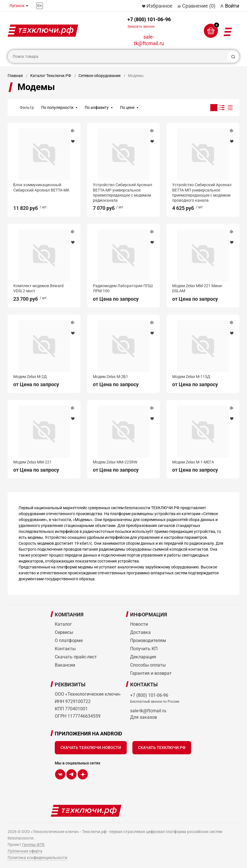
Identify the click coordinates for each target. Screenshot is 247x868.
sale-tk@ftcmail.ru (149, 40)
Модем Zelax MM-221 (32, 462)
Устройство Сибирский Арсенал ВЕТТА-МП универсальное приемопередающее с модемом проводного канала (202, 193)
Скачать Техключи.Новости (91, 748)
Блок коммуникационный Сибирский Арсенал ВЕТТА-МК (41, 187)
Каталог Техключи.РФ (51, 76)
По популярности (57, 107)
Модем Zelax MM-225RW (115, 462)
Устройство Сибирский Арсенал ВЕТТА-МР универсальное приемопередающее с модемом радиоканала (123, 193)
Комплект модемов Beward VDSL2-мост (38, 288)
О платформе (69, 640)
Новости (139, 624)
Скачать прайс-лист (76, 657)
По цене (127, 107)
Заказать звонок (141, 27)
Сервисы (64, 632)
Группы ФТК (33, 845)
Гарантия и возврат (151, 673)
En (40, 6)
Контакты (65, 649)
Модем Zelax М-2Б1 (111, 377)
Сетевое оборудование (100, 76)
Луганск (17, 6)
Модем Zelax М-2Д (30, 377)
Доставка (140, 632)
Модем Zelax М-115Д (191, 377)
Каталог (63, 624)
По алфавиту (97, 107)
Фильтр (27, 107)
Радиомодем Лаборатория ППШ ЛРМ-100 (123, 288)
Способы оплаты (148, 665)
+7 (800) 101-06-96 (149, 22)
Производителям (148, 640)
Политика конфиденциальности (37, 858)
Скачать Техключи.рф (162, 748)
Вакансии (65, 665)
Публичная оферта (25, 851)
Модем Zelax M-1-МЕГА (193, 462)
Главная (15, 76)
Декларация (143, 657)
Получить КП (144, 649)
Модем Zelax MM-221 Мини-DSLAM (197, 288)
